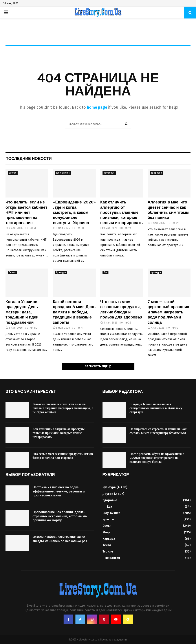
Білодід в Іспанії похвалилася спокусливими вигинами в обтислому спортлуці (156, 408)
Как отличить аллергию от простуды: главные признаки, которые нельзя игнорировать (122, 212)
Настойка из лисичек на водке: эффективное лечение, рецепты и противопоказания (59, 491)
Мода (106, 532)
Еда (105, 273)
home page (97, 107)
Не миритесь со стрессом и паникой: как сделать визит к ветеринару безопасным (158, 431)
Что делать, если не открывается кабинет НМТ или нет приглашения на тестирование (26, 212)
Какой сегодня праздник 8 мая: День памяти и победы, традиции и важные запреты (74, 312)
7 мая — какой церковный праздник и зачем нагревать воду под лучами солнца (168, 312)
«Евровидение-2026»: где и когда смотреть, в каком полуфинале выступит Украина (74, 212)
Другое (13, 173)
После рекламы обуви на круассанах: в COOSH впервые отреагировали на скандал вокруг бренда (157, 458)
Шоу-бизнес (63, 173)
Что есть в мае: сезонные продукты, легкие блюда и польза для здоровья (121, 309)
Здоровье (109, 173)
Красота (109, 519)
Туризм (108, 552)
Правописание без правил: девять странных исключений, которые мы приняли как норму (60, 516)
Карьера (109, 539)
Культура (61, 273)
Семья (12, 273)
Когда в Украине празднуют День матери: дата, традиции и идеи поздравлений (22, 312)
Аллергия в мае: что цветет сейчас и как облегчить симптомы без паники (169, 210)
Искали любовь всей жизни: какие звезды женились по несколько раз (60, 539)
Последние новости (29, 159)
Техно (107, 545)
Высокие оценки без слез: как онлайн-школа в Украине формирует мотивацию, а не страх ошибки (63, 408)
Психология (111, 558)
